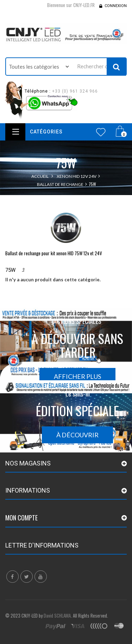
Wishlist (101, 132)
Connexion (116, 6)
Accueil (40, 176)
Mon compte (21, 518)
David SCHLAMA (57, 615)
